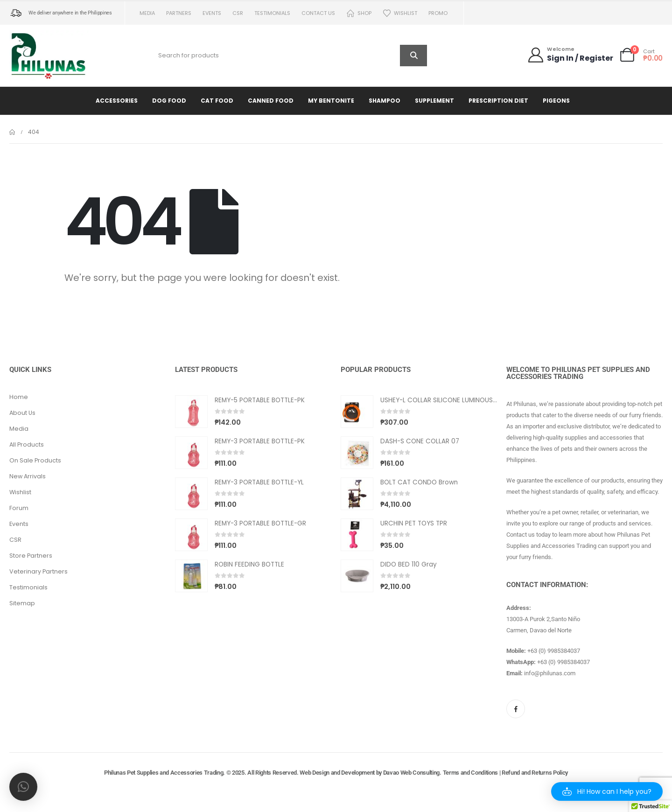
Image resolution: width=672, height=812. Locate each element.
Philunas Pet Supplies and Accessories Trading (164, 773)
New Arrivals (28, 476)
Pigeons (556, 101)
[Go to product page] (191, 412)
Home (19, 397)
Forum (19, 508)
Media (147, 13)
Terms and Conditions (471, 773)
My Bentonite (331, 101)
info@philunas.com (550, 673)
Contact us (318, 13)
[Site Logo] (49, 56)
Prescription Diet (498, 101)
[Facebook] (516, 709)
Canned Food (271, 101)
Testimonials (272, 13)
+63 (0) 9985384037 (554, 651)
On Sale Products (35, 460)
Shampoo (385, 101)
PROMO (438, 13)
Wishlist (400, 13)
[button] (607, 791)
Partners (179, 13)
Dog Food (169, 101)
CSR (238, 13)
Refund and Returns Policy (535, 773)
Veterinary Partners (38, 571)
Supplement (434, 101)
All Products (27, 444)
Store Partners (31, 556)
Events (212, 13)
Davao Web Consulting (412, 773)
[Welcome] (570, 55)
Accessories (117, 101)
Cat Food (217, 101)
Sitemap (22, 603)
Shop (359, 13)
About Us (22, 413)
